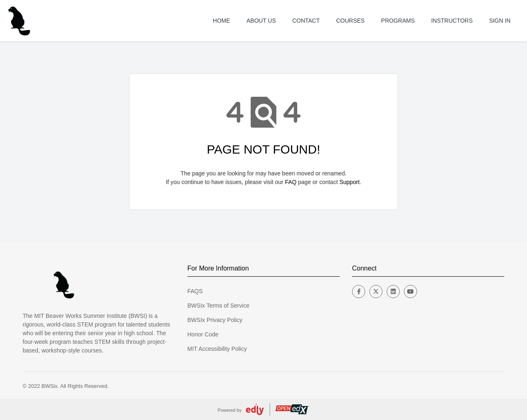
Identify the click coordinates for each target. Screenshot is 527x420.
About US (261, 21)
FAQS (195, 291)
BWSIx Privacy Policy (215, 320)
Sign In (500, 21)
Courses (350, 21)
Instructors (452, 21)
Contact (306, 21)
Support (349, 182)
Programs (398, 21)
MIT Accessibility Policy (217, 349)
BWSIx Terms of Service (218, 306)
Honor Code (203, 334)
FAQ (291, 182)
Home (222, 21)
